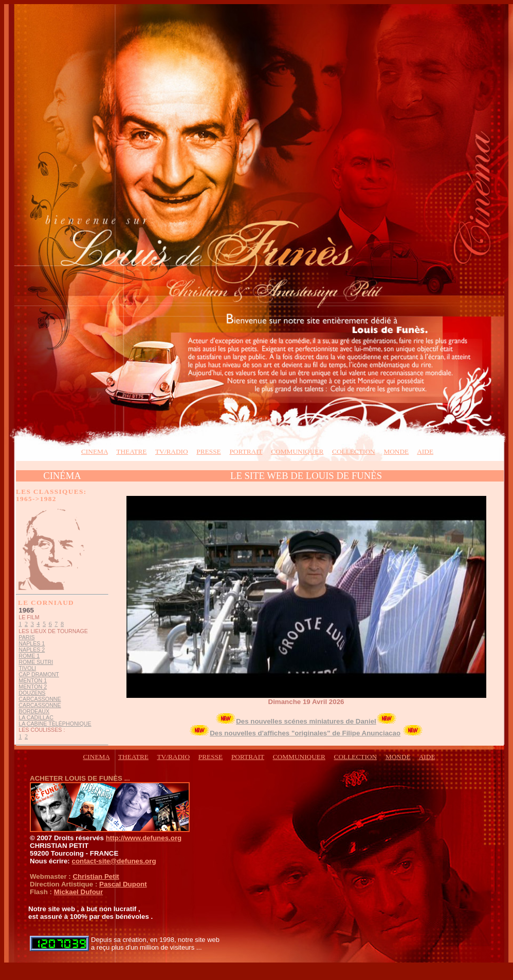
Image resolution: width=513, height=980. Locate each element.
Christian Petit (96, 876)
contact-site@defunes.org (114, 861)
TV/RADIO (172, 451)
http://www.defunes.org (144, 838)
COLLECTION (356, 757)
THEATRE (131, 451)
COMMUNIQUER (297, 451)
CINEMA (95, 451)
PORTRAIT (246, 451)
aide (425, 451)
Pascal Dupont (123, 884)
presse (208, 451)
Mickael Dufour (79, 892)
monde (396, 451)
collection (354, 451)
